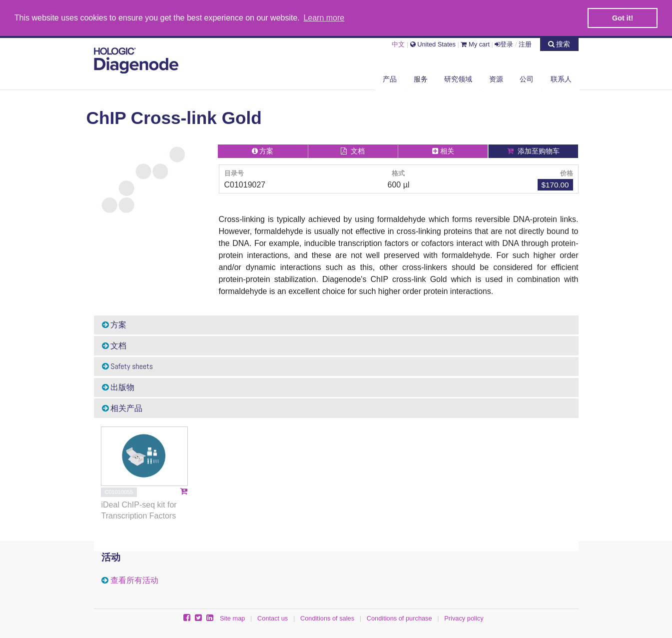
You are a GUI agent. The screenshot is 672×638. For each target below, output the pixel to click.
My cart (475, 44)
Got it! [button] (623, 18)
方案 (114, 325)
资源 (496, 79)
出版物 (118, 387)
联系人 (561, 79)
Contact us (273, 618)
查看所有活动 (134, 580)
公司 (527, 79)
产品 (390, 79)
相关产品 (122, 408)
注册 (525, 44)
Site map (233, 618)
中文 (398, 44)
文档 (114, 346)
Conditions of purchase (399, 618)
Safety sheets (128, 366)
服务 (421, 79)
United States (433, 44)
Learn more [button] (324, 18)
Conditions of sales (327, 618)
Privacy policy (464, 618)
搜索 (559, 44)
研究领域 (458, 79)
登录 (504, 44)
